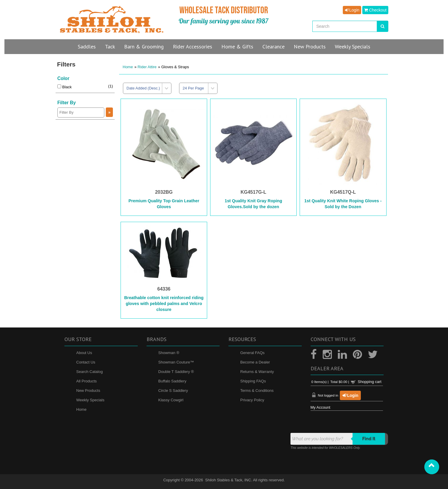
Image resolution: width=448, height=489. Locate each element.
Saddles (87, 47)
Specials (353, 47)
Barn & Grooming (144, 47)
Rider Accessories (193, 47)
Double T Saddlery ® (176, 372)
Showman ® (169, 353)
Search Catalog (90, 372)
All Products (86, 381)
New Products (88, 391)
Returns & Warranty (257, 372)
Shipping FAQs (253, 381)
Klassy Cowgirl (171, 400)
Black (64, 87)
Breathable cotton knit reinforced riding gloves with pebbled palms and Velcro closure (164, 304)
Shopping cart (369, 382)
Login (352, 10)
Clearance (273, 47)
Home (128, 67)
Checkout (375, 10)
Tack (110, 47)
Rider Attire (147, 67)
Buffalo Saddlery (172, 381)
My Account (320, 407)
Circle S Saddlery (173, 391)
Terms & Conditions (257, 391)
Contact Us (86, 362)
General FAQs (252, 353)
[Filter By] (81, 113)
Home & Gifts (237, 47)
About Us (84, 353)
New (310, 47)
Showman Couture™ (176, 362)
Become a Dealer (255, 362)
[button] (432, 467)
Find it (369, 439)
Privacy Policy (252, 400)
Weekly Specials (90, 400)
